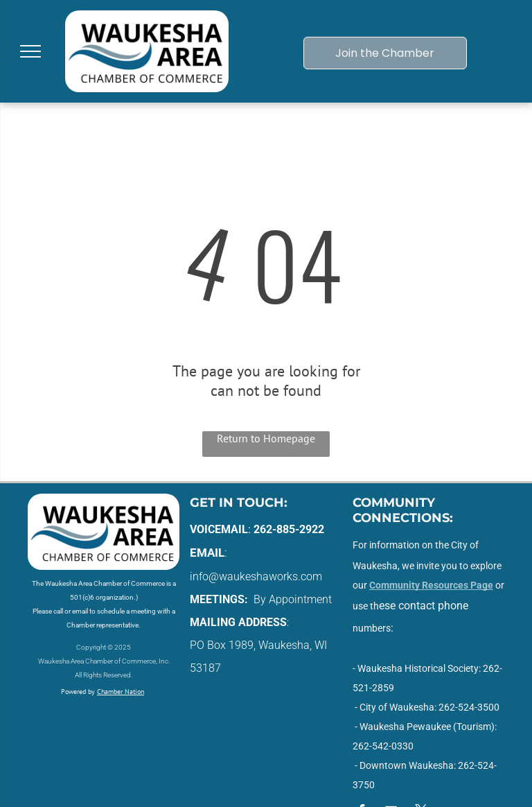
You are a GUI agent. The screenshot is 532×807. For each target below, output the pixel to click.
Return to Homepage (266, 438)
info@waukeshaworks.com (256, 576)
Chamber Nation (121, 692)
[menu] (30, 51)
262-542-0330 (383, 746)
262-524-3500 (469, 707)
